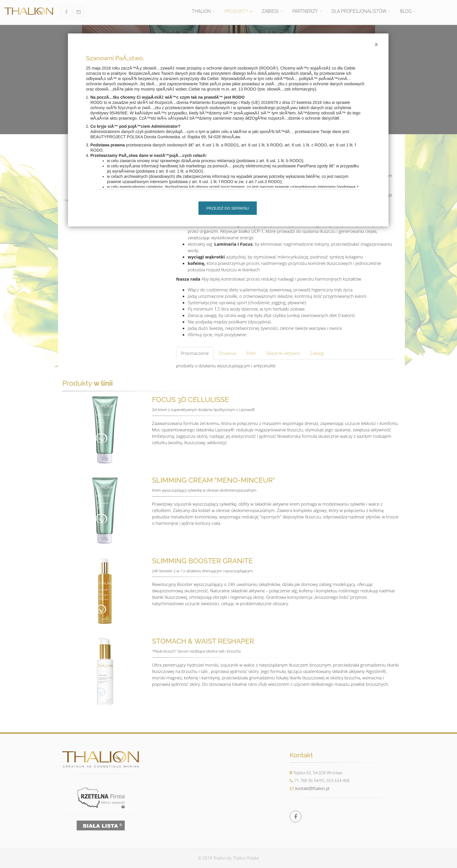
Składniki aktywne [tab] (283, 353)
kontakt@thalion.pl (310, 788)
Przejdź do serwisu (228, 208)
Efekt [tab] (251, 353)
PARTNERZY (305, 11)
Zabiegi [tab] (317, 353)
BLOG (406, 11)
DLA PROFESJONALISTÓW (359, 11)
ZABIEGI (270, 11)
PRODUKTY (236, 11)
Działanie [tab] (227, 353)
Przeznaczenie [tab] (195, 353)
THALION (201, 11)
